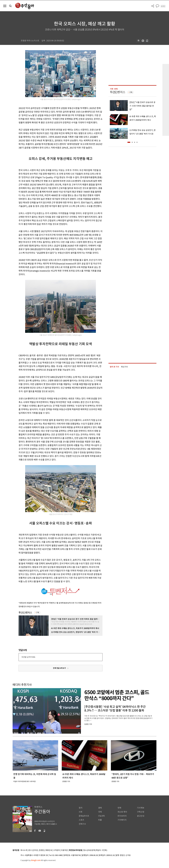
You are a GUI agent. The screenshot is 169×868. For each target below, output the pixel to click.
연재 (119, 808)
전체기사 (82, 824)
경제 (100, 808)
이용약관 (64, 850)
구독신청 (141, 812)
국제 (100, 812)
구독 (38, 613)
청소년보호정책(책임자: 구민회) (95, 850)
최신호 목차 (122, 812)
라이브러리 (122, 816)
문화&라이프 (84, 816)
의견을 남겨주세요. (29, 657)
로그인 (163, 6)
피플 (100, 820)
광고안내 (141, 816)
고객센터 (57, 850)
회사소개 (24, 850)
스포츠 (81, 820)
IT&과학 (101, 816)
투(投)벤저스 (25, 613)
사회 (81, 812)
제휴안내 (49, 850)
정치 (81, 808)
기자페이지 (122, 820)
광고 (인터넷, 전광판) (36, 850)
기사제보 (141, 808)
